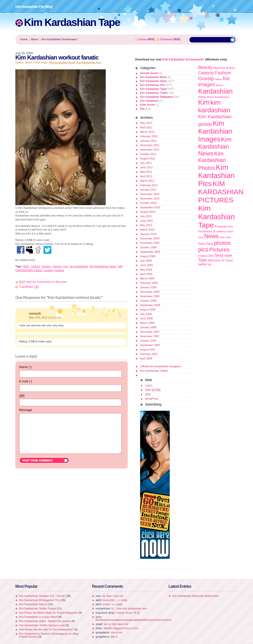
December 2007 (150, 332)
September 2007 (150, 345)
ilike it (114, 637)
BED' (26, 266)
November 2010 (150, 198)
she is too (116, 632)
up (209, 264)
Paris (202, 244)
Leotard (48, 270)
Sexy (219, 255)
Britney (231, 68)
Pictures (219, 250)
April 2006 (146, 358)
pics (203, 250)
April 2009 (146, 274)
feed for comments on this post (43, 282)
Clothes (35, 266)
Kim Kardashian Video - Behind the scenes (45, 621)
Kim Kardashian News (62, 63)
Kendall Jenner (149, 73)
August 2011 (148, 158)
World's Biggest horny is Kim (121, 628)
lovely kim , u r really (115, 600)
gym (66, 266)
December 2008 (150, 292)
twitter (203, 264)
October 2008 (148, 301)
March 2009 (147, 278)
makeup (221, 231)
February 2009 (149, 283)
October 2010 (148, 203)
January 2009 (148, 287)
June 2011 (146, 167)
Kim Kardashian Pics (89, 63)
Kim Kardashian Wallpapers (157, 97)
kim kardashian (79, 266)
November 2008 (150, 296)
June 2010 (146, 221)
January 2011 (148, 190)
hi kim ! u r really (113, 604)
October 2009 (148, 247)
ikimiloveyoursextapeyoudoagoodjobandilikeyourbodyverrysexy (134, 620)
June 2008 (146, 318)
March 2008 (147, 323)
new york (225, 237)
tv (223, 260)
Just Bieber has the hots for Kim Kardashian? (46, 629)
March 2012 (147, 132)
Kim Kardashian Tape (72, 22)
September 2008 (150, 305)
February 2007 (149, 354)
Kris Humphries (149, 101)
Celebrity (206, 73)
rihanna (203, 256)
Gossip (206, 78)
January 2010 (148, 234)
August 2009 (148, 256)
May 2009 (146, 270)
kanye (220, 85)
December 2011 (150, 145)
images (207, 84)
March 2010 (147, 230)
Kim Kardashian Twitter (154, 93)
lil (214, 231)
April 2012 (146, 127)
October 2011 (148, 154)
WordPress (152, 399)
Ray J (144, 109)
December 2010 (150, 194)
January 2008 (148, 327)
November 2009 (150, 243)
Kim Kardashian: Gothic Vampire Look (42, 625)
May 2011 (146, 172)
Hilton (218, 79)
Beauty (205, 67)
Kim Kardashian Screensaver (59, 39)
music (230, 231)
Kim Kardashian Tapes (154, 89)
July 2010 (146, 216)
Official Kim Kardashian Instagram (161, 366)
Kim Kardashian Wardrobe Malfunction (195, 596)
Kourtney (221, 227)
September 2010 (150, 207)
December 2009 (150, 238)
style (228, 255)
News (211, 236)
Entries (143, 39)
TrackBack (29, 287)
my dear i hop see (113, 596)
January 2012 (148, 141)
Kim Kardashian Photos (212, 161)
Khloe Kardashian (218, 97)
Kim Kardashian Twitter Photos (38, 608)
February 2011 (149, 185)
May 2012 (146, 123)
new (201, 237)
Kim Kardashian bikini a (33, 604)
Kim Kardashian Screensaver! (183, 59)
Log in (149, 385)
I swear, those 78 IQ (128, 613)
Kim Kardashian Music (154, 77)
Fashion (46, 266)
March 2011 (147, 181)
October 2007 (148, 341)
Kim (204, 102)
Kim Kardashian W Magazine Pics (40, 600)
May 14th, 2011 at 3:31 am (45, 317)
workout (59, 270)
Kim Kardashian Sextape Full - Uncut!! (42, 596)
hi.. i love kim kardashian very (129, 608)
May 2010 (146, 225)
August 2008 (148, 310)
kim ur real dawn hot (116, 624)
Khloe (202, 97)
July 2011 (146, 163)
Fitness (57, 266)
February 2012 (149, 136)
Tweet (229, 260)
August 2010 (148, 212)
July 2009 (146, 261)
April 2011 (146, 176)
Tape (203, 260)
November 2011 (150, 150)
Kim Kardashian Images (215, 131)
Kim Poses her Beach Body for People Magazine (48, 613)
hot (226, 78)
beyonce (219, 68)
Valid (153, 390)
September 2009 (150, 252)
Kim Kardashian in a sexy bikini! (38, 617)
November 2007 (150, 336)
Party (209, 244)
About (34, 39)
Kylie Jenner (148, 105)
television (214, 260)
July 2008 (146, 314)
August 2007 (148, 350)
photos (222, 243)
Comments (167, 39)
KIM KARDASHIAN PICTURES (221, 192)
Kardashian (215, 91)
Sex (211, 256)
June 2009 (146, 265)
